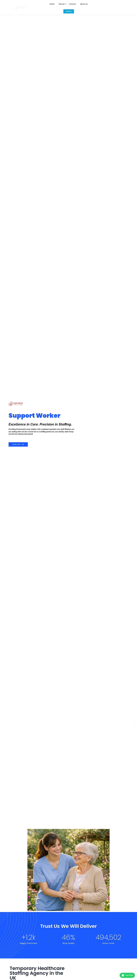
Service (62, 4)
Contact (72, 4)
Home (52, 4)
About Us (84, 4)
